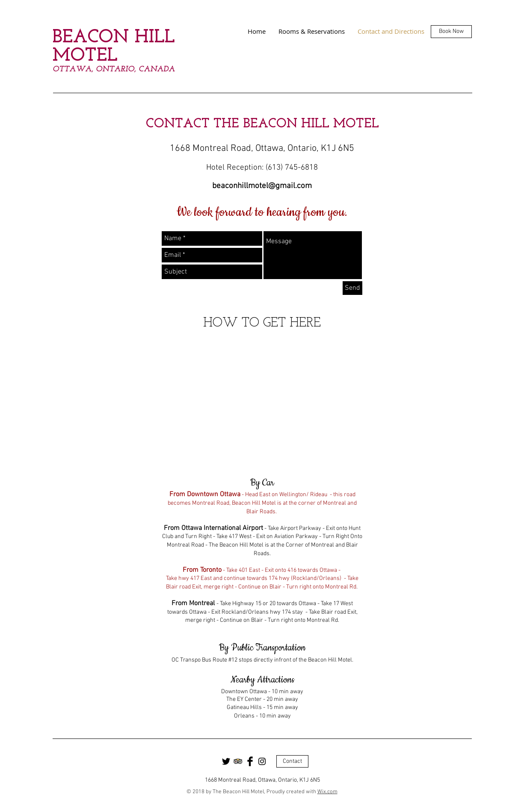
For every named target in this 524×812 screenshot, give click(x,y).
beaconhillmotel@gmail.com (262, 186)
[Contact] (292, 761)
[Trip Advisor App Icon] (238, 761)
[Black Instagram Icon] (262, 761)
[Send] (352, 288)
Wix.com (327, 792)
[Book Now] (451, 32)
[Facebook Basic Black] (250, 761)
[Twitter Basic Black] (226, 761)
